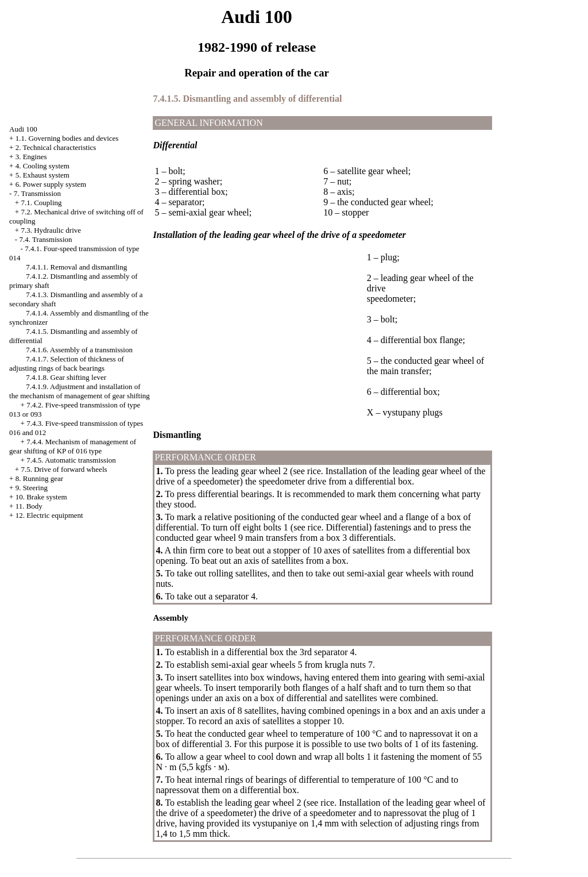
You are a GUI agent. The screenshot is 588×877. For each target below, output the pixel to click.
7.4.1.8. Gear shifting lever (66, 377)
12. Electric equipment (49, 515)
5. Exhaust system (42, 175)
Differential (347, 527)
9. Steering (32, 488)
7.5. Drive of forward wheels (64, 469)
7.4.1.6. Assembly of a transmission (79, 350)
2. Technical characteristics (56, 147)
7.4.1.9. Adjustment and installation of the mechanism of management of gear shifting (80, 391)
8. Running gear (39, 478)
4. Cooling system (42, 166)
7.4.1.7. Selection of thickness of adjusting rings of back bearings (67, 364)
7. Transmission (37, 193)
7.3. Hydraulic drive (51, 230)
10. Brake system (41, 497)
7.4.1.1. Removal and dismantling (76, 267)
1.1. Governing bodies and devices (67, 138)
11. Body (29, 506)
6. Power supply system (51, 184)
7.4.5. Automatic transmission (71, 460)
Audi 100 (23, 129)
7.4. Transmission (45, 239)
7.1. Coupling (41, 203)
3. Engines (31, 157)
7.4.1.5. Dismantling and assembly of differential (247, 99)
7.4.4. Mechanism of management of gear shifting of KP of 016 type (73, 446)
